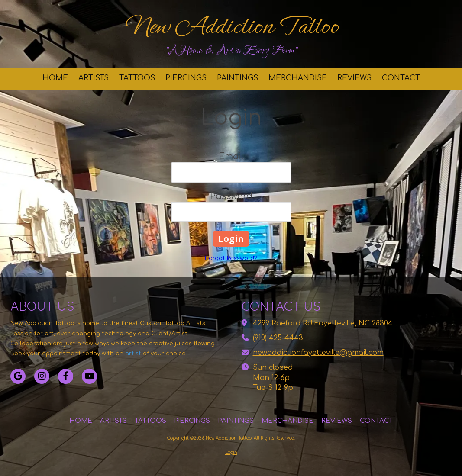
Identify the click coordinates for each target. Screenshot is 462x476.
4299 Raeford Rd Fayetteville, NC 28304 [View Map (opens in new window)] (323, 323)
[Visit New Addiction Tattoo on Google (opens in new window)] (18, 376)
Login (231, 452)
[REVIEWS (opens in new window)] (354, 79)
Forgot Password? (231, 258)
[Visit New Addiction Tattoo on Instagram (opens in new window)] (42, 376)
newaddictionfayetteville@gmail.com (318, 353)
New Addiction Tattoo (232, 26)
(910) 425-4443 (278, 338)
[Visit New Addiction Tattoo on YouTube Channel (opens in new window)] (89, 376)
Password (231, 196)
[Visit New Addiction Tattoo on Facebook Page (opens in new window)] (66, 376)
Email (231, 156)
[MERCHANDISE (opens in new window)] (298, 79)
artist (133, 354)
